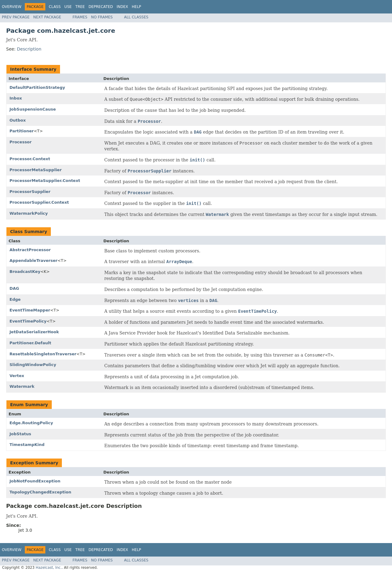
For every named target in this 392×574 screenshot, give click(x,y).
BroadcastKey (25, 272)
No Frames (102, 17)
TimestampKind (27, 445)
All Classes (136, 17)
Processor (21, 142)
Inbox (16, 98)
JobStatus (20, 434)
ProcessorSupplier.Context (39, 202)
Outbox (18, 120)
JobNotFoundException (35, 481)
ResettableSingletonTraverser (43, 354)
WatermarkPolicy (29, 213)
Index (123, 7)
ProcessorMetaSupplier (36, 170)
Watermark (22, 386)
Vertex (17, 376)
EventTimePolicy (28, 321)
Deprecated (101, 7)
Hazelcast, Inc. (49, 568)
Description (29, 49)
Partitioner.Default (30, 343)
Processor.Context (30, 159)
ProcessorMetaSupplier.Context (45, 181)
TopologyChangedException (40, 492)
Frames (80, 17)
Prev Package (16, 17)
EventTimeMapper (30, 310)
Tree (80, 7)
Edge (15, 299)
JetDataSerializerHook (34, 332)
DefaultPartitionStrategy (37, 87)
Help (136, 7)
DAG (14, 288)
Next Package (47, 17)
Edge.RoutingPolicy (31, 423)
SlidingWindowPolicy (33, 365)
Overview (12, 7)
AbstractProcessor (30, 250)
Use (68, 7)
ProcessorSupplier (30, 192)
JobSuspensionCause (33, 109)
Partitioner (22, 131)
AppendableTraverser (34, 261)
